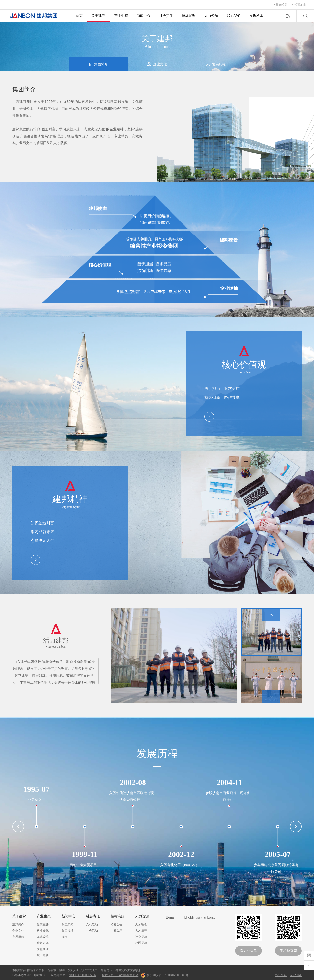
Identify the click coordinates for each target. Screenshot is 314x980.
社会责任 (166, 16)
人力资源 (211, 16)
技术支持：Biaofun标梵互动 (120, 975)
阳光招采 (282, 5)
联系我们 (234, 16)
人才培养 (141, 931)
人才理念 (141, 925)
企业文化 (18, 931)
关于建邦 (98, 16)
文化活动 (92, 925)
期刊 (65, 937)
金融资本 (43, 943)
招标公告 (117, 925)
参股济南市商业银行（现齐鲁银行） (228, 796)
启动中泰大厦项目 (83, 865)
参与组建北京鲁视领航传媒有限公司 (276, 868)
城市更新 (43, 955)
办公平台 (281, 975)
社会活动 (92, 931)
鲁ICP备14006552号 (83, 975)
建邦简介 (18, 925)
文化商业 (43, 949)
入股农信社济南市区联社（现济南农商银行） (131, 796)
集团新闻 (67, 925)
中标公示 (117, 931)
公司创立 (35, 800)
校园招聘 (141, 943)
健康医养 (43, 925)
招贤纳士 (300, 5)
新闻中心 (144, 16)
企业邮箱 (296, 975)
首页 (79, 16)
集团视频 (67, 931)
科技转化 (43, 931)
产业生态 (121, 16)
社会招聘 (141, 937)
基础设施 (43, 937)
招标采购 (189, 16)
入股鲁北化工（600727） (180, 865)
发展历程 (18, 937)
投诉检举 (256, 16)
